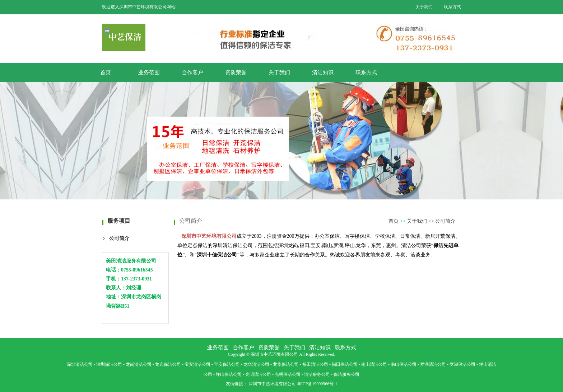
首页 (106, 72)
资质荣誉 (236, 72)
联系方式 (452, 7)
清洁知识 (323, 72)
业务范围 (149, 72)
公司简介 (119, 238)
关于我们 (424, 7)
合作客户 (192, 72)
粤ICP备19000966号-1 (317, 384)
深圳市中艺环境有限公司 (272, 384)
